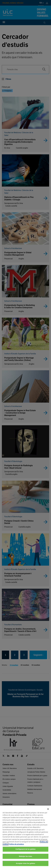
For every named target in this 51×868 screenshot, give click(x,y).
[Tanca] (48, 812)
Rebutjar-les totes (25, 859)
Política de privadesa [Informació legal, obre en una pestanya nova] (16, 847)
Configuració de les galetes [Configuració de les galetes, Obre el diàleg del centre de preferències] (25, 852)
